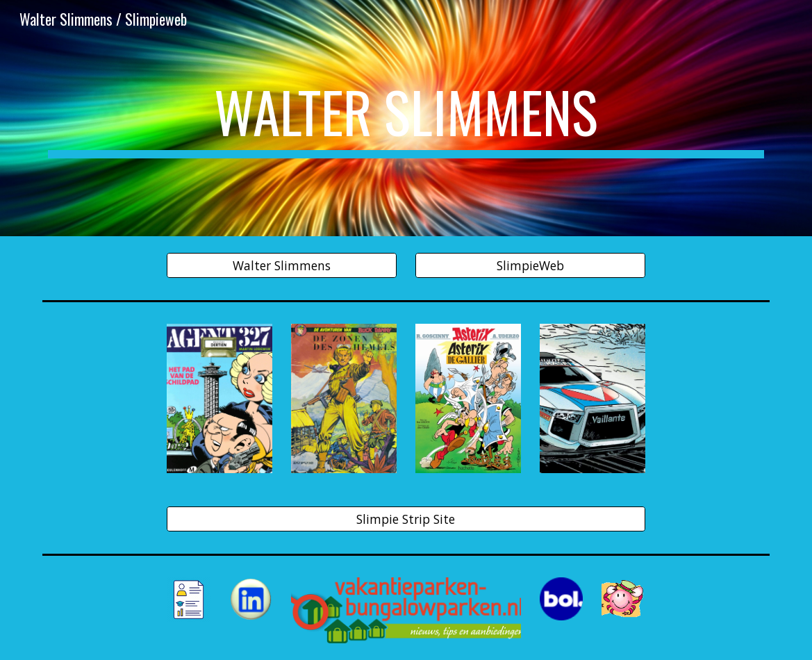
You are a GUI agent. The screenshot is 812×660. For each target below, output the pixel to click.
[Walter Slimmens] (282, 266)
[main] (406, 118)
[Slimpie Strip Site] (406, 519)
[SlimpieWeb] (530, 266)
